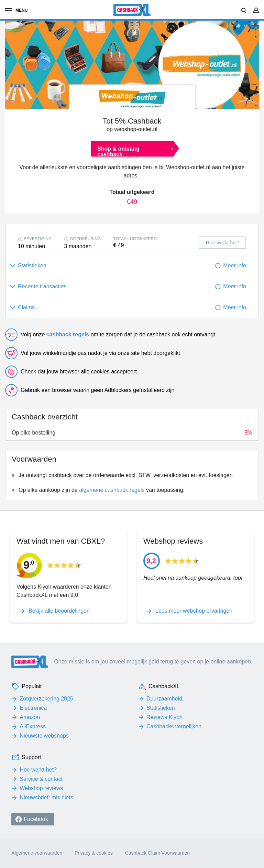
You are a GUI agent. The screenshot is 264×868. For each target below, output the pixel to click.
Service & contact (41, 779)
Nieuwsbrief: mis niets (46, 797)
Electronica (33, 708)
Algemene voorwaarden (37, 853)
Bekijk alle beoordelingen (59, 611)
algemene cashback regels (112, 490)
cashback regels (68, 334)
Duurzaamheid (164, 699)
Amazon (30, 717)
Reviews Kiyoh (164, 717)
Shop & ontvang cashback (118, 151)
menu (16, 10)
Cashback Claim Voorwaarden (157, 853)
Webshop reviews (41, 788)
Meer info (235, 265)
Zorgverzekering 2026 (46, 699)
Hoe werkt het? (38, 770)
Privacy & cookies (93, 853)
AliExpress (33, 726)
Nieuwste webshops (44, 736)
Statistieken (161, 708)
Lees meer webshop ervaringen (194, 611)
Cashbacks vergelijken (174, 726)
